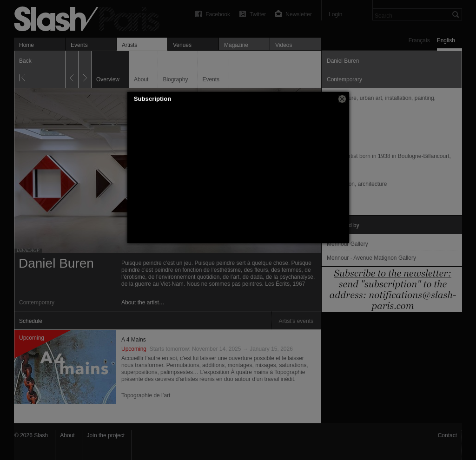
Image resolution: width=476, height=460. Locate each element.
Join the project (106, 435)
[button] (342, 99)
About (67, 435)
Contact (447, 435)
